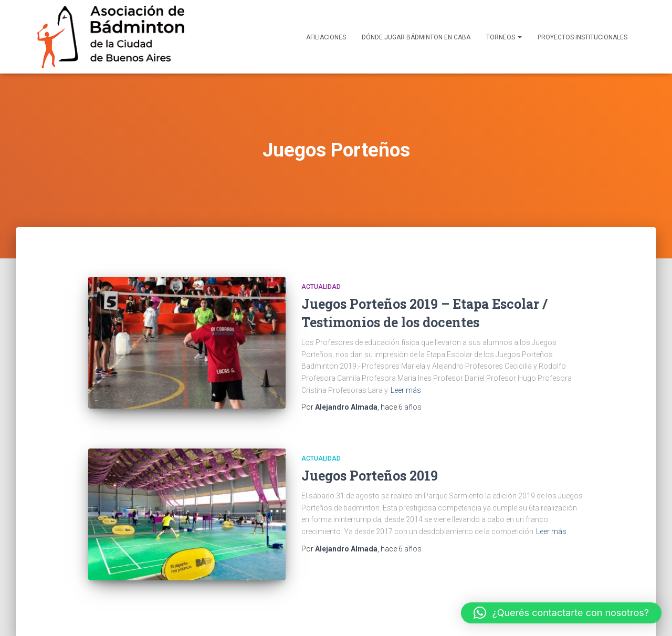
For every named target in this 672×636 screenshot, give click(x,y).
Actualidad (321, 287)
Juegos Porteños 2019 (370, 476)
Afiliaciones (326, 37)
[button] (561, 613)
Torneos (504, 37)
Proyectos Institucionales (582, 37)
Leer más (406, 390)
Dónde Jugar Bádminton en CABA (416, 37)
